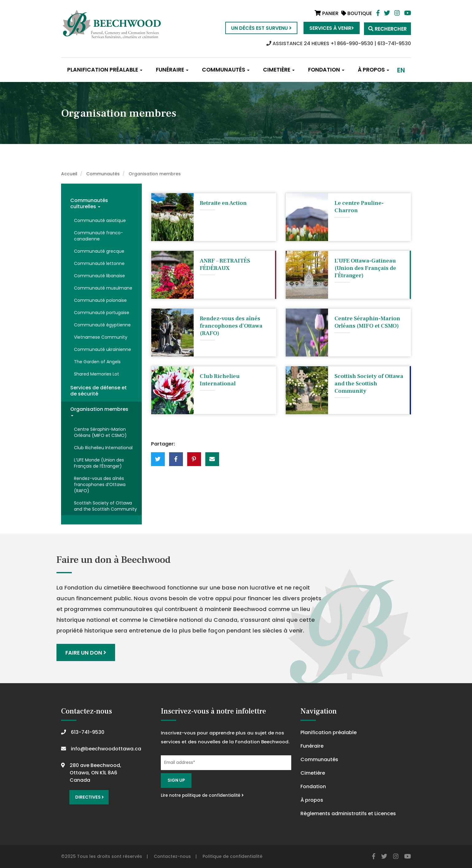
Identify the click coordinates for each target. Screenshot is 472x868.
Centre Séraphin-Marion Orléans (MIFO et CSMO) (100, 432)
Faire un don (86, 652)
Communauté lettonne (99, 263)
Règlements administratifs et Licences (348, 813)
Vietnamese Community (101, 337)
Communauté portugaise (102, 313)
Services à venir (328, 28)
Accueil (69, 174)
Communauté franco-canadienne (99, 236)
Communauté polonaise (100, 300)
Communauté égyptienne (102, 325)
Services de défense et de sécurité (99, 391)
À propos (373, 70)
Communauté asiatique (100, 220)
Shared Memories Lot (97, 374)
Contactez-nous (172, 856)
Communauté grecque (99, 251)
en (401, 70)
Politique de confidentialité (232, 856)
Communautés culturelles (89, 203)
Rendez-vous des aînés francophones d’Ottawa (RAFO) (100, 485)
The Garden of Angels (97, 362)
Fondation (326, 70)
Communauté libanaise (99, 276)
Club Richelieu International (103, 448)
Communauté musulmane (103, 288)
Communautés (226, 70)
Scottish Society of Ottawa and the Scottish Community (105, 506)
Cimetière (279, 70)
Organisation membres (99, 411)
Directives (89, 796)
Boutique (357, 13)
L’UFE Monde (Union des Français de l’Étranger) (99, 463)
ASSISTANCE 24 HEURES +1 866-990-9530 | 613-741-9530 (339, 43)
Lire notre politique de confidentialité (202, 795)
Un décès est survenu (257, 28)
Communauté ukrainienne (103, 349)
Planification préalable (105, 70)
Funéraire (172, 70)
